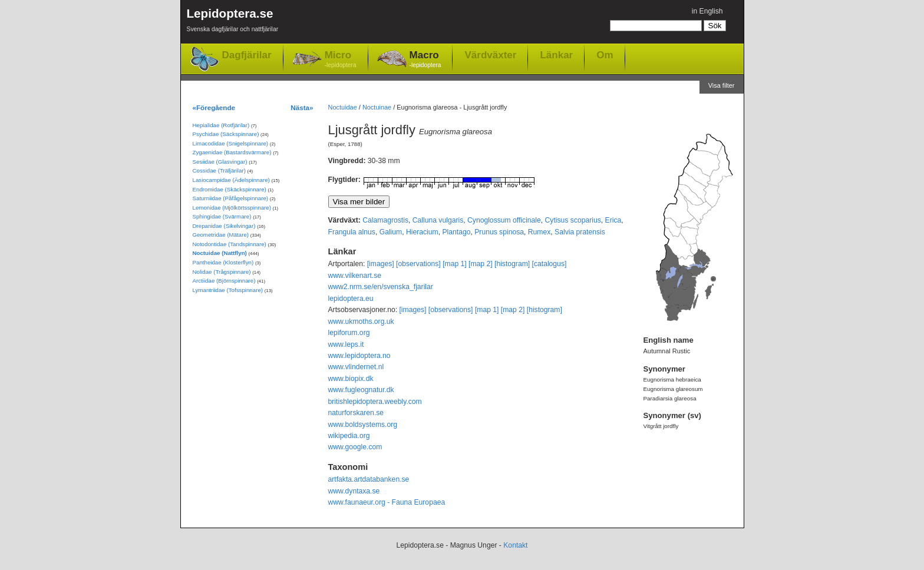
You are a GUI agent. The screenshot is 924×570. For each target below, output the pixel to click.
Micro (341, 60)
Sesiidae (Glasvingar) (220, 162)
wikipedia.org (349, 436)
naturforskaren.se (356, 413)
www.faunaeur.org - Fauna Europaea (387, 502)
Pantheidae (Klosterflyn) (223, 262)
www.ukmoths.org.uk (361, 322)
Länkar (556, 55)
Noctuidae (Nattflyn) (220, 253)
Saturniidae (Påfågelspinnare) (231, 198)
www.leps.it (346, 344)
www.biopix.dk (351, 379)
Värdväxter (490, 55)
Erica (613, 220)
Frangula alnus (352, 232)
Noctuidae (343, 107)
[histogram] (512, 264)
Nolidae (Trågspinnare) (222, 272)
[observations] (418, 264)
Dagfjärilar (247, 55)
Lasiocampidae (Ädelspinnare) (231, 180)
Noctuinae (377, 107)
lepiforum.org (349, 333)
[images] (381, 264)
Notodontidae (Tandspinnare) (230, 244)
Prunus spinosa (499, 232)
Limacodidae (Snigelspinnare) (231, 143)
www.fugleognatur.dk (361, 390)
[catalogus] (550, 264)
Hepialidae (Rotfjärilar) (221, 125)
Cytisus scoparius (573, 220)
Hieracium (422, 232)
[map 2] (481, 264)
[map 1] (455, 264)
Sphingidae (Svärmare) (222, 216)
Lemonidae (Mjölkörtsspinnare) (232, 208)
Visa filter (722, 85)
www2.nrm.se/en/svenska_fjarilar (381, 287)
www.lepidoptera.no (359, 356)
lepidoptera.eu (351, 299)
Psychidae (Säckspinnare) (226, 134)
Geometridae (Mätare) (221, 235)
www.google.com (355, 447)
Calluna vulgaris (438, 220)
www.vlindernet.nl (356, 367)
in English (707, 11)
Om (605, 55)
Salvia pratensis (580, 232)
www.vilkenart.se (355, 276)
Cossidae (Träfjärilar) (219, 170)
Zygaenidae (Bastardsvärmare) (232, 152)
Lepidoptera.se (233, 22)
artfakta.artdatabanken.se (369, 479)
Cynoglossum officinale (504, 220)
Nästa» (302, 107)
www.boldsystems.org (363, 425)
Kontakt (515, 545)
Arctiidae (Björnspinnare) (224, 281)
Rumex (539, 232)
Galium (391, 232)
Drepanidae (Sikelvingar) (224, 226)
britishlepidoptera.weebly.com (375, 402)
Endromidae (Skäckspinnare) (230, 189)
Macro (425, 60)
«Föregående (214, 107)
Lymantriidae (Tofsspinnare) (228, 290)
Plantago (456, 232)
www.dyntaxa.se (354, 491)
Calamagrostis (385, 220)
